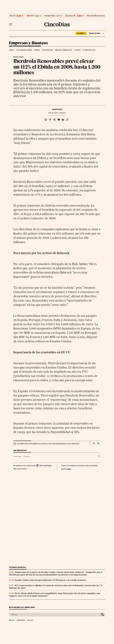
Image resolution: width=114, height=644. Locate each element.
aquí (69, 469)
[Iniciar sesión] (97, 33)
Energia (37, 50)
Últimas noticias (89, 50)
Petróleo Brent (50, 16)
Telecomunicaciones (24, 50)
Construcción (48, 50)
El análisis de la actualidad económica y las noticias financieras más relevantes (48, 444)
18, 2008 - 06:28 (57, 113)
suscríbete (81, 33)
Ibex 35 (13, 16)
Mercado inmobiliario (64, 50)
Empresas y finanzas (28, 43)
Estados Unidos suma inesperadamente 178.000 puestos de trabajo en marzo (50, 580)
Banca (12, 50)
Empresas (17, 456)
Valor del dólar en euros (96, 16)
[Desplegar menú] (11, 24)
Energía (26, 456)
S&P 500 (30, 16)
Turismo (77, 50)
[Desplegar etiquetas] (99, 456)
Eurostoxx (21, 620)
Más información (21, 469)
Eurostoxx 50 (70, 16)
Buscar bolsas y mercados (22, 607)
